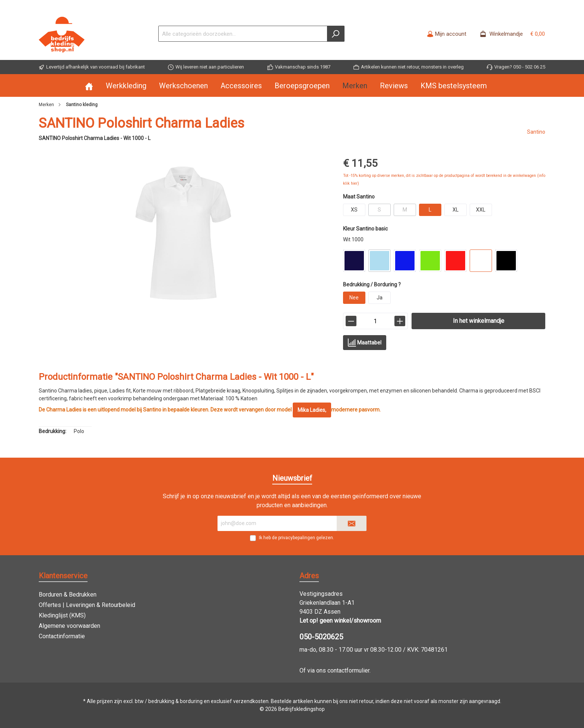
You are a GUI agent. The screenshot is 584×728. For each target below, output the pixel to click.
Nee (354, 298)
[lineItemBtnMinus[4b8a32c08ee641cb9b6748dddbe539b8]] (351, 321)
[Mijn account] (447, 34)
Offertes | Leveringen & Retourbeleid (87, 605)
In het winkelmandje (479, 321)
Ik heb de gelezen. (296, 538)
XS (354, 210)
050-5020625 (321, 637)
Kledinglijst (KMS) (62, 615)
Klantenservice (63, 576)
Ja (380, 298)
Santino (536, 132)
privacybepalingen (297, 538)
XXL (481, 210)
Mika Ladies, (312, 410)
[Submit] (352, 523)
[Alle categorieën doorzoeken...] (243, 34)
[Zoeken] (336, 34)
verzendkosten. (251, 701)
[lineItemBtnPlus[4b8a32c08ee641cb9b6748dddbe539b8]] (400, 321)
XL (456, 210)
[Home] (95, 86)
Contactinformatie (62, 636)
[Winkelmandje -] (510, 34)
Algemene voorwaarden (69, 626)
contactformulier (348, 670)
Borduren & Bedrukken (68, 595)
